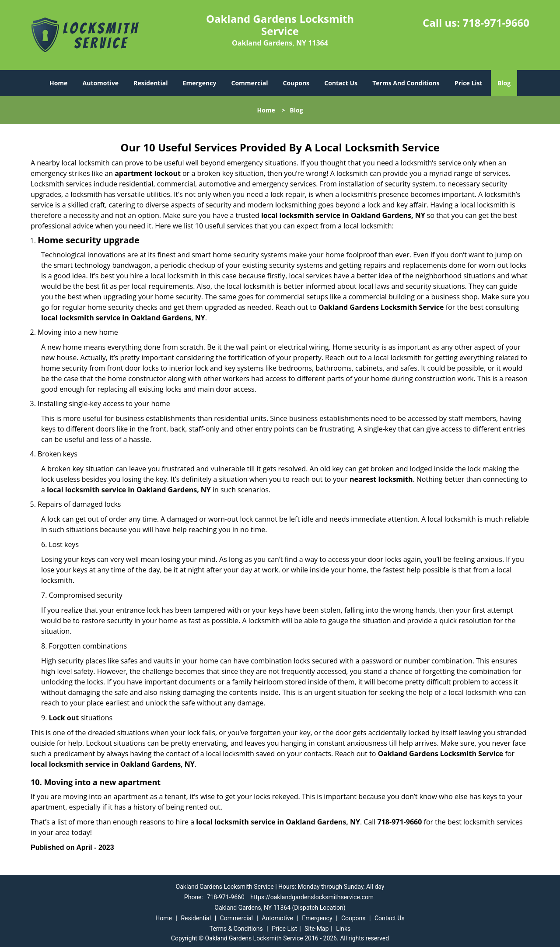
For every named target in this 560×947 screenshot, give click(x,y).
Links (343, 929)
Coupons (296, 83)
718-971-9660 (496, 23)
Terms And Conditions (406, 83)
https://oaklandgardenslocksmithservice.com (312, 897)
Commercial (250, 83)
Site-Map (317, 929)
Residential (150, 83)
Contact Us (341, 83)
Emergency (200, 83)
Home (58, 83)
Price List (469, 83)
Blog (504, 83)
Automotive (101, 83)
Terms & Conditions (236, 929)
